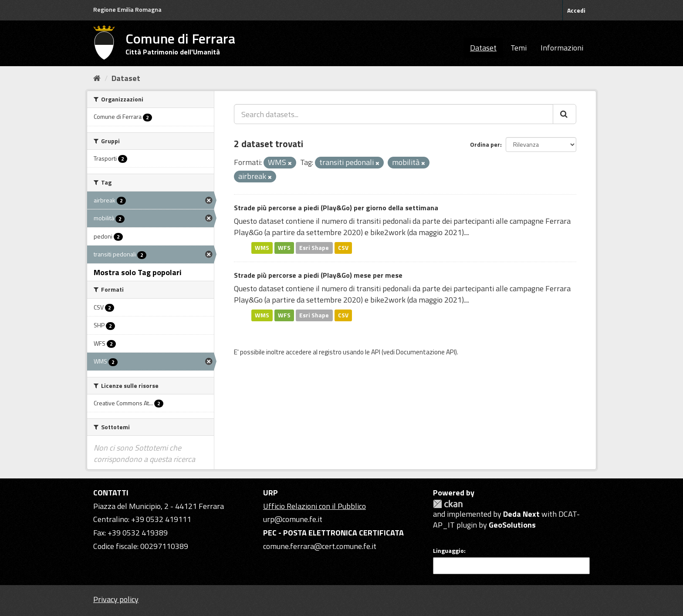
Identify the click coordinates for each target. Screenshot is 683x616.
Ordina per (485, 144)
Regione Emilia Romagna (127, 9)
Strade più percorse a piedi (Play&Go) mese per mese (318, 275)
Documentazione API (426, 352)
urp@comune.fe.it (293, 519)
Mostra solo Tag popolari (138, 272)
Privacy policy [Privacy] (116, 599)
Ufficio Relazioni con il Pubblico (314, 506)
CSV (343, 248)
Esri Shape (314, 248)
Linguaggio (448, 551)
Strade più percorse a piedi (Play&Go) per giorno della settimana (336, 208)
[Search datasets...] (394, 114)
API (376, 352)
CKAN (448, 504)
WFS (284, 248)
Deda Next (521, 514)
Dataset (483, 48)
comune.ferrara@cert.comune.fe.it (320, 546)
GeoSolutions (512, 525)
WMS (262, 248)
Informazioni (562, 48)
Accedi (576, 10)
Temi (519, 48)
